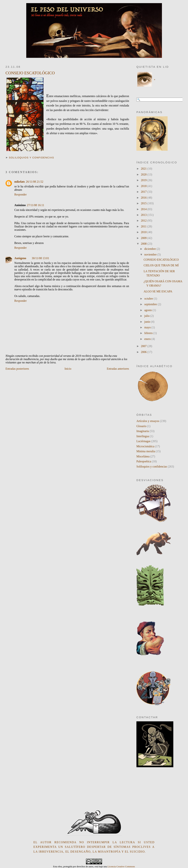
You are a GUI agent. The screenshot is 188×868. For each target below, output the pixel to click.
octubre (149, 299)
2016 (144, 198)
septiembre (151, 304)
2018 (144, 186)
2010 (144, 232)
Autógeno (20, 258)
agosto (148, 310)
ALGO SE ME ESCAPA (158, 291)
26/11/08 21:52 (35, 182)
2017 (144, 192)
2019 (144, 180)
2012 (144, 221)
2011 (144, 226)
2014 (144, 209)
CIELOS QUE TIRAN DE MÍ (161, 265)
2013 (144, 215)
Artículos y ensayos (148, 421)
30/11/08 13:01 (40, 258)
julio (147, 316)
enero (148, 339)
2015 (144, 203)
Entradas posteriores (17, 369)
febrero (149, 333)
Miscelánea (143, 456)
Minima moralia (146, 451)
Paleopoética (144, 461)
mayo (148, 327)
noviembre (151, 254)
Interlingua (143, 436)
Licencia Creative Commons (121, 866)
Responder (20, 194)
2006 (144, 352)
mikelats (20, 182)
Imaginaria (143, 431)
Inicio (68, 369)
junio (148, 322)
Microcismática (145, 446)
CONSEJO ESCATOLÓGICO (30, 73)
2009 (144, 238)
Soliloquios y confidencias (32, 158)
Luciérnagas (143, 441)
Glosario (141, 426)
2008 (144, 244)
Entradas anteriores (118, 369)
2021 (144, 169)
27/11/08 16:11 (35, 205)
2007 (144, 346)
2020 (144, 174)
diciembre (150, 249)
